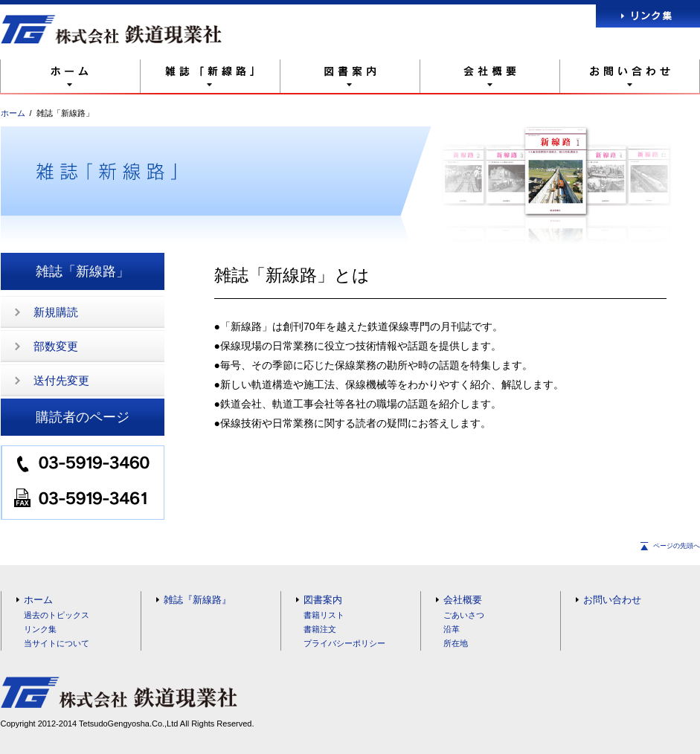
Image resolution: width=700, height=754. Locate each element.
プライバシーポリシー (344, 643)
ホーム (13, 113)
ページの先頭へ (677, 546)
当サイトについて (57, 643)
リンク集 (40, 629)
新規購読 (56, 312)
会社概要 (463, 600)
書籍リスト (324, 615)
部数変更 (56, 346)
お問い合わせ (612, 600)
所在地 (456, 643)
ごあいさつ (464, 615)
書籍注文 (320, 629)
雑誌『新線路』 (198, 600)
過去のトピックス (57, 615)
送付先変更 (61, 380)
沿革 (452, 629)
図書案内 (323, 600)
